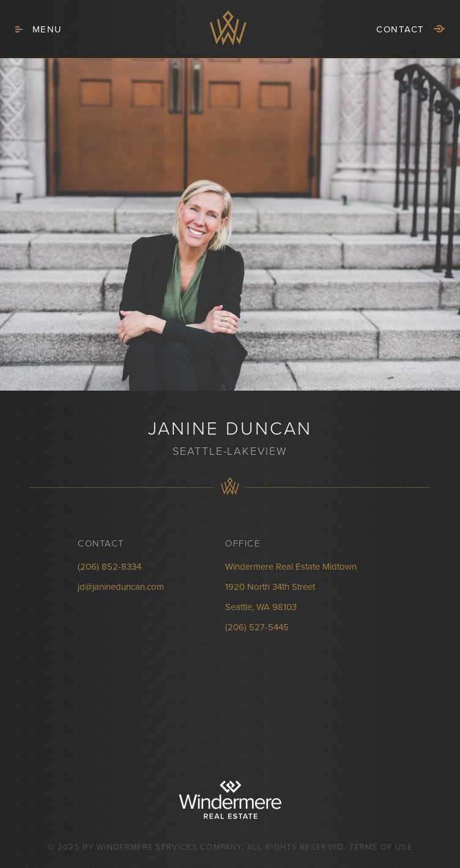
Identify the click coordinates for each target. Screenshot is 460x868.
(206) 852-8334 (109, 567)
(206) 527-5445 (257, 627)
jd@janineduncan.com (121, 587)
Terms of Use (381, 847)
